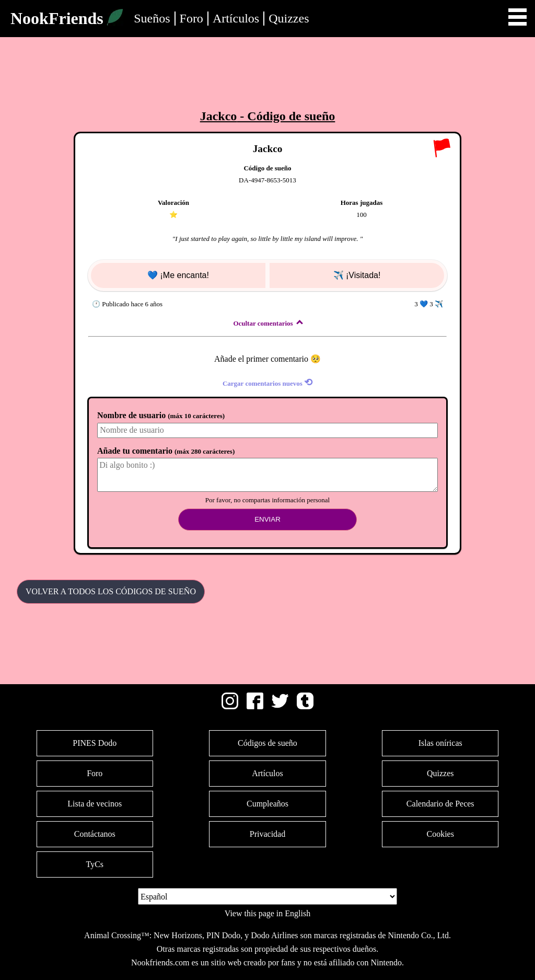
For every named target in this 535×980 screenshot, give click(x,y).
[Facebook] (255, 706)
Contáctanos (95, 834)
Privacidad (267, 834)
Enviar (267, 519)
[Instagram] (230, 706)
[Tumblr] (305, 706)
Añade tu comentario (166, 451)
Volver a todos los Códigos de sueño (111, 591)
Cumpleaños (267, 804)
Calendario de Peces (440, 804)
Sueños (152, 18)
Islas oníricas (440, 743)
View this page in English (267, 913)
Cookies (440, 834)
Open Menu (517, 17)
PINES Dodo (95, 743)
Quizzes (289, 18)
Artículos (236, 18)
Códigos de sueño (267, 743)
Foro (191, 18)
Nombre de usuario (161, 415)
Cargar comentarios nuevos (267, 382)
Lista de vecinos (95, 804)
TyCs (95, 864)
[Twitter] (280, 706)
